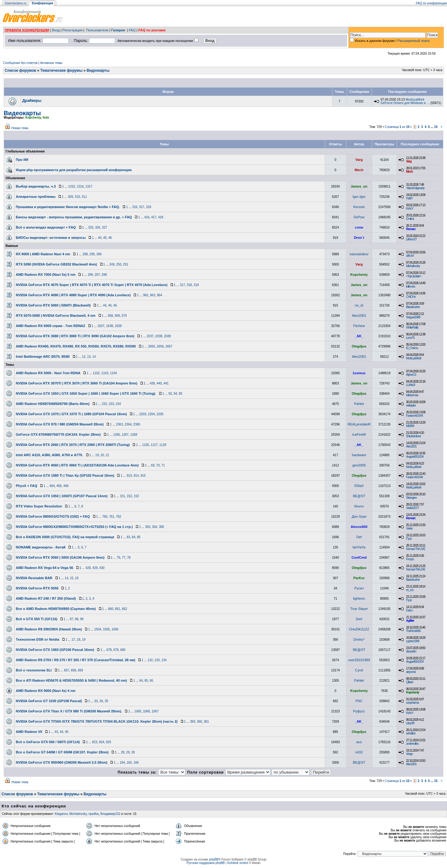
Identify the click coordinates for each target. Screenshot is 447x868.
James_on (359, 186)
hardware (359, 455)
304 (155, 527)
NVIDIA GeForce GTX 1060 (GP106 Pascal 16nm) (55, 650)
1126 (146, 445)
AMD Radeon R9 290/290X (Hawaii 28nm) (49, 629)
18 (78, 640)
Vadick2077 (413, 508)
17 (73, 640)
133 (157, 660)
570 (124, 316)
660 (111, 609)
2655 (151, 346)
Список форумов (20, 70)
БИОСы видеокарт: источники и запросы (51, 238)
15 (436, 127)
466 (66, 486)
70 (158, 465)
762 (119, 517)
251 (126, 264)
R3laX (359, 486)
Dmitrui (410, 219)
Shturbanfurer (413, 436)
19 (97, 455)
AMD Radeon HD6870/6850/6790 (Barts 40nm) (53, 404)
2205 (160, 414)
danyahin (411, 651)
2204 (151, 414)
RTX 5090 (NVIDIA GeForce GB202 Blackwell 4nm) (56, 264)
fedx (46, 118)
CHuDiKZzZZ (359, 629)
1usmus (359, 373)
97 (72, 619)
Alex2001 (359, 316)
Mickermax (412, 395)
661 (117, 609)
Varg (359, 160)
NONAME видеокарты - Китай (41, 547)
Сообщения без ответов (20, 63)
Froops (410, 559)
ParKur (359, 578)
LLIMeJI (411, 385)
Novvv (359, 506)
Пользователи (97, 30)
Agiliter (410, 621)
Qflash (410, 682)
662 (125, 609)
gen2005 (359, 465)
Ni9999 (410, 426)
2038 (159, 336)
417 (154, 217)
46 (110, 238)
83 (128, 537)
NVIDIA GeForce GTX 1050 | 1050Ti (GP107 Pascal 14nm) (62, 496)
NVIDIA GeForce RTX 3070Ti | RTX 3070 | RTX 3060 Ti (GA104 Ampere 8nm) (77, 383)
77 (124, 558)
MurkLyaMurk (415, 100)
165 (129, 763)
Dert (359, 619)
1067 (155, 711)
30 (133, 752)
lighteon (359, 598)
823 (95, 742)
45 (105, 238)
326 (98, 227)
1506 (115, 629)
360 (199, 722)
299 (92, 254)
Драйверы (32, 101)
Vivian (409, 528)
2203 (143, 414)
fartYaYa (359, 547)
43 (56, 732)
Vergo (409, 754)
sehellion (411, 733)
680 (123, 650)
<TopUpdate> (414, 276)
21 (107, 455)
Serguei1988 (413, 317)
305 (162, 527)
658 (73, 670)
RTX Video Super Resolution (39, 506)
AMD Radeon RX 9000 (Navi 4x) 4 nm (46, 691)
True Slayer (359, 609)
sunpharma (412, 703)
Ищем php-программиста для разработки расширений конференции (74, 170)
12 (84, 357)
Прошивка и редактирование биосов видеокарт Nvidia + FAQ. (68, 207)
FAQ (132, 30)
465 (59, 486)
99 (82, 619)
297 (97, 275)
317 (142, 207)
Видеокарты (98, 70)
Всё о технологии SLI (34, 670)
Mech (359, 170)
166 (136, 763)
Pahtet (359, 404)
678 (109, 650)
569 (117, 316)
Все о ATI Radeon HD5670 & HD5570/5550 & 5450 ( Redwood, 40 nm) (71, 680)
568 (110, 316)
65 (146, 681)
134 (164, 660)
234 (118, 404)
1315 (71, 186)
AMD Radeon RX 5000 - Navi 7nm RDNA (48, 373)
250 (119, 264)
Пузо (409, 539)
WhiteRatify (412, 327)
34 (101, 701)
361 (207, 722)
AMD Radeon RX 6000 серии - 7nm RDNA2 (50, 326)
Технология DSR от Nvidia (38, 639)
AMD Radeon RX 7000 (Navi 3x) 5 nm (46, 275)
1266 (116, 435)
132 (150, 660)
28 (123, 752)
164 (122, 763)
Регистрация (72, 30)
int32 (359, 752)
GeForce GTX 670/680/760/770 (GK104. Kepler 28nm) (58, 434)
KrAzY (410, 209)
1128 (163, 445)
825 (108, 742)
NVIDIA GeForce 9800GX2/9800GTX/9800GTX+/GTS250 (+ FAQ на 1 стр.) (74, 527)
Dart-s (409, 610)
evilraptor (411, 405)
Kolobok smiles (238, 863)
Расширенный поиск (414, 41)
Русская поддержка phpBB (206, 863)
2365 (137, 424)
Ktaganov (61, 814)
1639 (118, 326)
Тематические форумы (61, 70)
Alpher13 (411, 375)
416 (147, 217)
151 (122, 496)
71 (163, 465)
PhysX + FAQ (27, 486)
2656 (160, 346)
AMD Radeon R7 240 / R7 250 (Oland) (46, 598)
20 (102, 455)
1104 (113, 373)
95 (181, 394)
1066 (147, 711)
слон (359, 227)
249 (112, 264)
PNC (359, 701)
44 (100, 238)
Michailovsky (413, 266)
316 (135, 207)
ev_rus (410, 590)
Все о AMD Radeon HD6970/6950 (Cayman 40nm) (56, 609)
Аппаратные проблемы (36, 197)
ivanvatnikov (359, 254)
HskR (409, 198)
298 (85, 254)
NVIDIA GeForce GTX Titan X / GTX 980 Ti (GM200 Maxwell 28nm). (69, 711)
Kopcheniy (33, 118)
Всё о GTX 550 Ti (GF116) (37, 619)
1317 (89, 186)
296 (90, 275)
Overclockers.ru (16, 3)
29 (128, 752)
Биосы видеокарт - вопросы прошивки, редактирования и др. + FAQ (74, 217)
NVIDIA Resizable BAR (34, 578)
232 (104, 404)
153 (136, 496)
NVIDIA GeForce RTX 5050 (37, 588)
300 (99, 254)
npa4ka (94, 814)
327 (104, 227)
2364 (128, 424)
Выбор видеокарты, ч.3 (36, 186)
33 (96, 701)
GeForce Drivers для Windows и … (405, 103)
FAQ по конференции (431, 3)
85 (139, 537)
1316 (80, 186)
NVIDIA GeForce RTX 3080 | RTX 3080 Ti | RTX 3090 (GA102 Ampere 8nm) (75, 336)
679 (116, 650)
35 (106, 701)
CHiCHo (411, 297)
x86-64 (410, 256)
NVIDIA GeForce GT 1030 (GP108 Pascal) (49, 701)
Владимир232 (110, 814)
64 (141, 681)
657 (67, 670)
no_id (359, 305)
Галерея (118, 30)
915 (143, 476)
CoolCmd (359, 557)
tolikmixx (411, 286)
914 (136, 476)
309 (71, 197)
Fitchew (359, 326)
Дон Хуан (359, 516)
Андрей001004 (415, 457)
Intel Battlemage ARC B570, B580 (43, 357)
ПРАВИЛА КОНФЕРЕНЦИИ (27, 30)
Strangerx (411, 498)
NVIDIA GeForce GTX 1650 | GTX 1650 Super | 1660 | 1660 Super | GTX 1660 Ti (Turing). (86, 393)
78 (129, 558)
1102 (96, 373)
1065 (138, 711)
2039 (167, 336)
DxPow (359, 217)
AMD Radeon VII (29, 732)
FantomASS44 (414, 416)
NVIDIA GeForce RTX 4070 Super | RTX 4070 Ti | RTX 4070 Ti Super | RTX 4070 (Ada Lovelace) (92, 285)
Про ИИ (22, 160)
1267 (125, 435)
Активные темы (51, 63)
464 (52, 486)
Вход (56, 30)
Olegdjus (359, 346)
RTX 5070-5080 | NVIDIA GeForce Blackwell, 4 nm (56, 316)
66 (151, 681)
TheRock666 (413, 631)
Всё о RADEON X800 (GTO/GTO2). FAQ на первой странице (65, 537)
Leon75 (410, 338)
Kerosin (359, 207)
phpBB (214, 859)
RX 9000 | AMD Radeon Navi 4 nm (43, 254)
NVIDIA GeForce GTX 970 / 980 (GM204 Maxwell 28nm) (60, 424)
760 (105, 517)
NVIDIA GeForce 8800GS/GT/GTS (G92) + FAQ (53, 516)
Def (359, 537)
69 (153, 465)
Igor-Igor (359, 197)
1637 (101, 326)
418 (161, 217)
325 (91, 227)
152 (129, 496)
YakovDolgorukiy (415, 188)
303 (148, 527)
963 (153, 295)
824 (102, 742)
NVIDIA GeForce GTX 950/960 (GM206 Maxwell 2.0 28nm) (62, 762)
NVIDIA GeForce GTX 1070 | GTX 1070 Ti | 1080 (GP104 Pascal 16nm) (71, 414)
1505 (106, 629)
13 (89, 357)
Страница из (397, 127)
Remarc (411, 229)
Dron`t (359, 238)
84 (134, 537)
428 (88, 568)
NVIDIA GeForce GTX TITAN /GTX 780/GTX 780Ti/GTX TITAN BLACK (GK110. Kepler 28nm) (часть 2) (97, 721)
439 (152, 383)
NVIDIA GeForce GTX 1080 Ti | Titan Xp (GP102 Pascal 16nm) (65, 475)
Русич (359, 588)
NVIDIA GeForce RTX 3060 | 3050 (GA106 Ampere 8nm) (60, 557)
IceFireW (359, 434)
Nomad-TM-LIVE (416, 549)
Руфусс (359, 711)
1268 (134, 435)
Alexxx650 (359, 527)
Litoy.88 (410, 723)
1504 (98, 629)
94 (175, 394)
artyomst (411, 672)
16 (77, 578)
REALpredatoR (359, 424)
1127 (154, 445)
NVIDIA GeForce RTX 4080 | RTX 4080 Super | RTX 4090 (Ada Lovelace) (73, 295)
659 (81, 670)
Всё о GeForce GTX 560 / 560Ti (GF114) (48, 742)
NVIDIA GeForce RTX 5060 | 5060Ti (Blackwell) (53, 305)
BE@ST (359, 496)
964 (159, 295)
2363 (119, 424)
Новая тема (20, 128)
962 (146, 295)
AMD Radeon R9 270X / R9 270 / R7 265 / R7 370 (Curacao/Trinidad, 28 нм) (76, 660)
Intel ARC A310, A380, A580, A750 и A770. (49, 455)
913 (129, 476)
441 (166, 383)
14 (94, 357)
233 (111, 404)
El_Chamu (412, 348)
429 (95, 568)
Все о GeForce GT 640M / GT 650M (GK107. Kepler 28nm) (62, 752)
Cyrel (359, 670)
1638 (110, 326)
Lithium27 (411, 239)
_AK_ (359, 336)
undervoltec (412, 744)
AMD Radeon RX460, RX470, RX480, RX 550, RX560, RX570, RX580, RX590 (76, 346)
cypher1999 (413, 641)
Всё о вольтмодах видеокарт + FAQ (46, 227)
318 (149, 207)
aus (359, 742)
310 (77, 197)
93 (170, 394)
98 (77, 619)
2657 (169, 346)
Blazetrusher (413, 307)
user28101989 (359, 660)
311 (84, 197)
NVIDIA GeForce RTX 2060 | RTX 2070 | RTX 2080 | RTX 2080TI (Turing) (73, 445)
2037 (150, 336)
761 (112, 517)
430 (102, 568)
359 (193, 722)
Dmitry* (359, 639)
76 (118, 558)
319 (196, 285)
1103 (105, 373)
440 (159, 383)
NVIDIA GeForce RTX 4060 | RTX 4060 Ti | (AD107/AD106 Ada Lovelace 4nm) (77, 465)
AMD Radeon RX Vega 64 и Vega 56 (45, 568)
